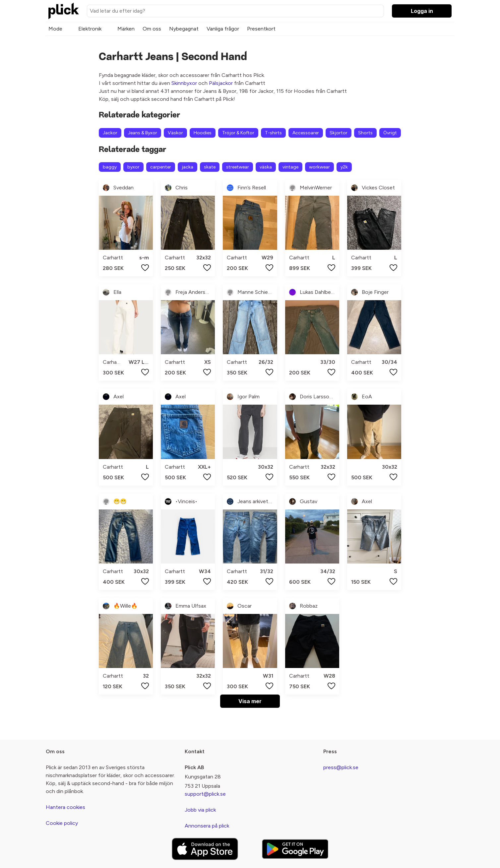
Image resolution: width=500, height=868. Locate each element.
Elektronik (90, 29)
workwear (319, 167)
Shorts (365, 133)
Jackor (110, 133)
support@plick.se (205, 794)
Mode (55, 29)
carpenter (161, 167)
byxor (133, 167)
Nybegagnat (184, 29)
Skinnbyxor (184, 83)
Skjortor (339, 133)
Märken (126, 29)
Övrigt (390, 133)
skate (210, 167)
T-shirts (273, 133)
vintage (290, 167)
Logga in (422, 11)
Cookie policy (62, 823)
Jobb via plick (200, 810)
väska (266, 167)
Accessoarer (306, 133)
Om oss (152, 29)
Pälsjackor (221, 83)
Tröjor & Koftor (238, 133)
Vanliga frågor (223, 29)
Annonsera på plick (207, 826)
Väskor (175, 133)
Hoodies (203, 133)
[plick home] (64, 11)
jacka (187, 167)
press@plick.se (341, 767)
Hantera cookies (65, 807)
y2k (344, 167)
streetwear (238, 167)
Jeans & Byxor (143, 133)
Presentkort (261, 29)
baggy (110, 167)
